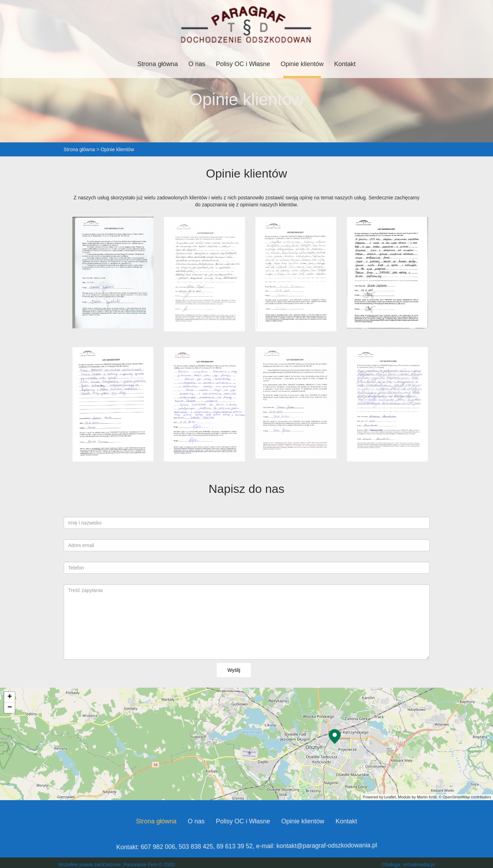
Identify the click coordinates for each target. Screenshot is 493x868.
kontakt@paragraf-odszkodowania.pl (319, 846)
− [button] (10, 708)
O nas (197, 64)
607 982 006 (166, 846)
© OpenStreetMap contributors (465, 797)
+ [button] (10, 697)
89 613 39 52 (236, 846)
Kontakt (345, 64)
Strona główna (157, 64)
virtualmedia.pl (419, 864)
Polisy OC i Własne (243, 64)
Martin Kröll (427, 797)
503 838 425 (200, 846)
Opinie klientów (302, 64)
